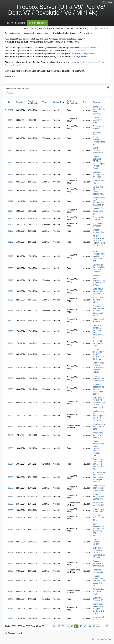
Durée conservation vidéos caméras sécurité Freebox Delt (98, 448)
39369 (10, 477)
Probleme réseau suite (98, 571)
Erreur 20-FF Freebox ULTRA (98, 542)
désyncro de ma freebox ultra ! (98, 300)
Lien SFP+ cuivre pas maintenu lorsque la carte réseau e (98, 331)
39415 (10, 542)
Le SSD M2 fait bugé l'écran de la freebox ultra (98, 190)
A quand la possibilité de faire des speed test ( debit (98, 389)
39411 (10, 530)
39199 (10, 256)
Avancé (10, 93)
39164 (10, 162)
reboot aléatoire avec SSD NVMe (99, 497)
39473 (10, 618)
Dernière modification (33, 102)
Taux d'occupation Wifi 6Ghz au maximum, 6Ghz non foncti (98, 530)
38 (63, 626)
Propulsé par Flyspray (101, 639)
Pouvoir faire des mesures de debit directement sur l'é (98, 311)
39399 (10, 510)
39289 (10, 378)
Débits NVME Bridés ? (99, 320)
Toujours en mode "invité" (98, 504)
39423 (10, 553)
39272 (10, 368)
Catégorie (59, 102)
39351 (10, 435)
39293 (10, 389)
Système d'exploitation (73, 102)
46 (98, 626)
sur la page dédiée (89, 48)
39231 (10, 300)
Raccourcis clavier (14, 633)
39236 (10, 311)
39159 (10, 128)
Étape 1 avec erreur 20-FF (98, 510)
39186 (10, 218)
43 (85, 626)
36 (54, 626)
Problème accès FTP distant (97, 120)
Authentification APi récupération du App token (99, 201)
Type (45, 102)
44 (90, 626)
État (85, 102)
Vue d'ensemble (18, 23)
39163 (10, 150)
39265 (10, 354)
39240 (10, 320)
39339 (10, 416)
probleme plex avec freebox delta (99, 427)
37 (59, 626)
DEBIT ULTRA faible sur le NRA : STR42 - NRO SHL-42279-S (99, 242)
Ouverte (19, 102)
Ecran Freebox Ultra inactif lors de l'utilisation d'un (99, 256)
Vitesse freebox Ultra (98, 231)
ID (9, 102)
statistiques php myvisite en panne (98, 175)
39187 (10, 225)
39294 (10, 403)
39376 (10, 488)
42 (81, 626)
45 (94, 626)
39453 (10, 609)
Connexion (107, 2)
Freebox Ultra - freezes (99, 218)
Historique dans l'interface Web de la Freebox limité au (99, 138)
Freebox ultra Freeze (99, 127)
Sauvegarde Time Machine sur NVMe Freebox (99, 268)
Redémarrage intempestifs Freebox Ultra (99, 488)
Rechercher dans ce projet (18, 89)
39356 (10, 448)
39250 (10, 331)
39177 (10, 201)
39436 (10, 581)
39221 (10, 291)
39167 (10, 174)
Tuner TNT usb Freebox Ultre (98, 343)
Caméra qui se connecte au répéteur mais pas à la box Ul (99, 609)
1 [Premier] (46, 626)
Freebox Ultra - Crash (99, 182)
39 (67, 626)
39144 (10, 120)
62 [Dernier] (107, 626)
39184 (10, 211)
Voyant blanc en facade (98, 225)
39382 (10, 497)
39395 (10, 504)
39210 (10, 280)
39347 (10, 427)
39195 (10, 231)
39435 (10, 571)
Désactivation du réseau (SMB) (99, 592)
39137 (10, 110)
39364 (10, 464)
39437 (10, 592)
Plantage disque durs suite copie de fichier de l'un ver (99, 581)
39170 (10, 190)
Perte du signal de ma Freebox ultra (99, 378)
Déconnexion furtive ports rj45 (98, 211)
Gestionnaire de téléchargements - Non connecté (99, 416)
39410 (10, 518)
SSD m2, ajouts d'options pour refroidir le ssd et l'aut (99, 280)
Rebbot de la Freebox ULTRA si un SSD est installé (98, 368)
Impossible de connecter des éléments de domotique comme (99, 477)
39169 (10, 182)
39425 (10, 564)
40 (72, 626)
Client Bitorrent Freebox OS (98, 150)
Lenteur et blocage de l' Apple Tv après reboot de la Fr (98, 354)
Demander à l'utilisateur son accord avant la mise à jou (99, 464)
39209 (10, 268)
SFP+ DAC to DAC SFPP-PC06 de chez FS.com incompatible (99, 403)
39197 (10, 242)
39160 (10, 138)
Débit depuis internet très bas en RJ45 (98, 291)
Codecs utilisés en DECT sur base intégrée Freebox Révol (99, 162)
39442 (10, 599)
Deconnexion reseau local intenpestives (98, 563)
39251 (10, 343)
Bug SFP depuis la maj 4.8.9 (99, 518)
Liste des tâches (39, 23)
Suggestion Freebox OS (98, 599)
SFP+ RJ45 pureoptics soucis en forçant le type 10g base (99, 553)
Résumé (97, 102)
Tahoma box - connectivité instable (99, 435)
